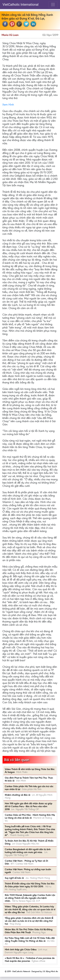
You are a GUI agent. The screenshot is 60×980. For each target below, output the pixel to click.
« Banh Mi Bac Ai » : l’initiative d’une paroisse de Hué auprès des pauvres (30, 959)
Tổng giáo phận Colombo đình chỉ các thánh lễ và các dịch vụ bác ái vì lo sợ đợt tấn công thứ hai (29, 921)
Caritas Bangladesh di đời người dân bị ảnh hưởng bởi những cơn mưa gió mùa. (28, 851)
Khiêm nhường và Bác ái (18, 795)
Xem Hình (8, 105)
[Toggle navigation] (53, 5)
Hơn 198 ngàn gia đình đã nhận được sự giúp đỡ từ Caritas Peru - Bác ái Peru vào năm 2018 (29, 806)
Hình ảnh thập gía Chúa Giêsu (21, 949)
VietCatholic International (21, 5)
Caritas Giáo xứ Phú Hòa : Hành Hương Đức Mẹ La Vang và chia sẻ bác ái (30, 816)
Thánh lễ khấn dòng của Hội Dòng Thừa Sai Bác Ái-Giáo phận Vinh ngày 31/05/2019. (30, 885)
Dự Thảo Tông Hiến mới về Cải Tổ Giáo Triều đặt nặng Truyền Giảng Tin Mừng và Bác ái (30, 939)
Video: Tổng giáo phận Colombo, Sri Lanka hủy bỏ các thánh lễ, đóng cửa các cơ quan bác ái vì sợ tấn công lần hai (30, 909)
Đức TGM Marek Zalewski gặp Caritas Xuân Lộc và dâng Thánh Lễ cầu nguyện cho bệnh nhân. (30, 898)
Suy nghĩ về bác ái (14, 878)
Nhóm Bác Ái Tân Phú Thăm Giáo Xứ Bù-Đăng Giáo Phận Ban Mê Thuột (29, 931)
